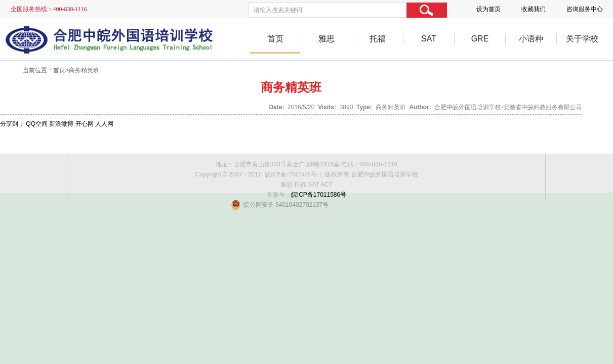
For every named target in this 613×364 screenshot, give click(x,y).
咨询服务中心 (585, 9)
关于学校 (582, 39)
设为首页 (488, 9)
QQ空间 (37, 124)
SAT (429, 39)
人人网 (104, 124)
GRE (480, 39)
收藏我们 (534, 9)
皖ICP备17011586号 (319, 195)
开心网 (85, 124)
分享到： (12, 124)
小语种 (531, 39)
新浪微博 (61, 124)
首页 (275, 39)
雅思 (326, 39)
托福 (378, 39)
